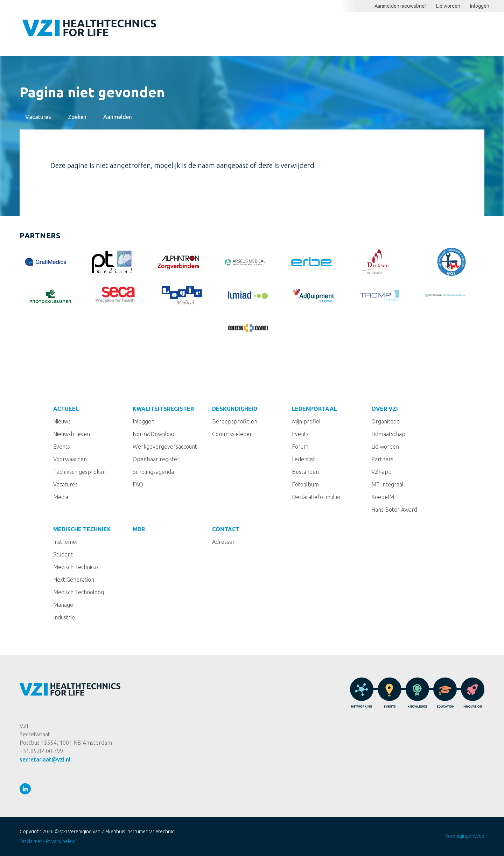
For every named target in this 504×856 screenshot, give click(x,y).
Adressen (224, 542)
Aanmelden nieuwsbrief (400, 6)
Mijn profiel (306, 421)
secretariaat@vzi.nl (45, 759)
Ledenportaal (421, 30)
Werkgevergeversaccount (165, 447)
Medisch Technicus (76, 567)
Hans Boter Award (394, 510)
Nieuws (62, 421)
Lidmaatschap (388, 434)
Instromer (66, 542)
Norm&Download (154, 434)
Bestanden (305, 472)
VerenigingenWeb (465, 836)
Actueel (246, 30)
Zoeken (499, 6)
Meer (463, 30)
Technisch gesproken (79, 472)
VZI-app (381, 472)
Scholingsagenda (153, 472)
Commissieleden (232, 434)
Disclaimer (31, 841)
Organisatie (386, 421)
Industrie (64, 617)
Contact (226, 529)
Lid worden (448, 6)
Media (61, 497)
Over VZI (385, 409)
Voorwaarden (70, 459)
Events (62, 447)
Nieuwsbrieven (72, 434)
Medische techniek (82, 529)
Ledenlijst (304, 459)
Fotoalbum (305, 484)
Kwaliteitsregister (300, 30)
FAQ (138, 484)
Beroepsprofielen (235, 421)
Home (219, 30)
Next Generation (74, 580)
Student (63, 554)
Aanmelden (118, 117)
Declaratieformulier (317, 497)
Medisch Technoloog (79, 592)
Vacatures (38, 117)
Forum (300, 447)
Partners (382, 459)
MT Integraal (387, 484)
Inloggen (480, 6)
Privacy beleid (61, 841)
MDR (139, 529)
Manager (64, 605)
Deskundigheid (365, 30)
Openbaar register (156, 459)
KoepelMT (384, 497)
